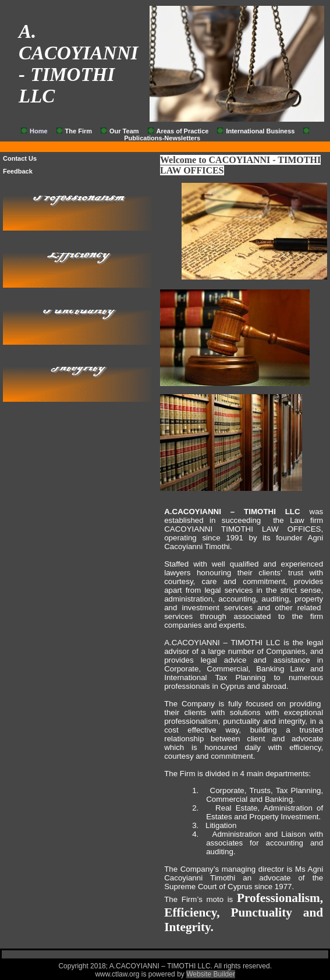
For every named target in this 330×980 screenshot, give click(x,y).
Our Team (124, 131)
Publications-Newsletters (162, 138)
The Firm (79, 131)
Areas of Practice (183, 131)
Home (39, 131)
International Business (260, 131)
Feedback (18, 171)
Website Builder (211, 974)
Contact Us (20, 158)
